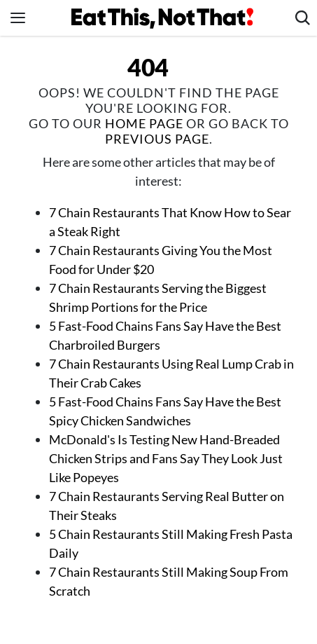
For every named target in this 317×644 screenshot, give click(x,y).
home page (144, 123)
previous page (157, 139)
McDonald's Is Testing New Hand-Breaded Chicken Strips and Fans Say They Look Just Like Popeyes (166, 458)
